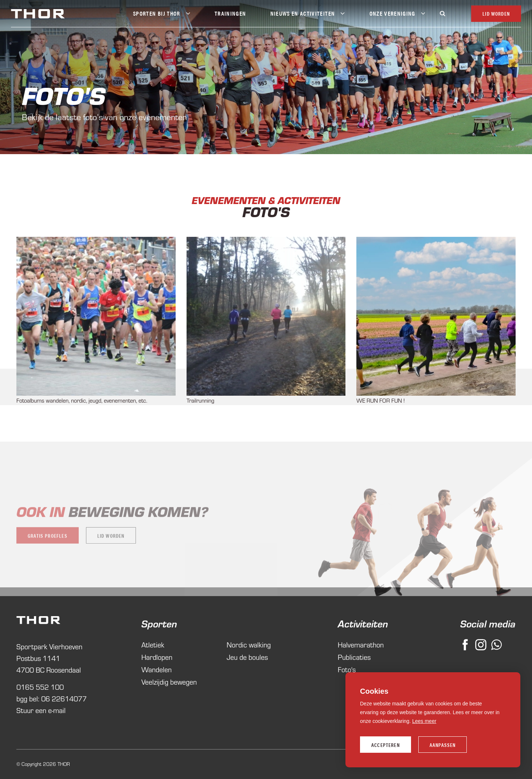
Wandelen (157, 669)
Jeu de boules (247, 657)
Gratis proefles (48, 543)
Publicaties (354, 657)
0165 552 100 (40, 687)
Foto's (347, 669)
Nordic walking (249, 644)
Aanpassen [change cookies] (443, 745)
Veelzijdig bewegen (169, 682)
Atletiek (153, 644)
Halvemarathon (361, 644)
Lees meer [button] (424, 721)
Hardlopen (157, 657)
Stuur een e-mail (41, 710)
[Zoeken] (442, 13)
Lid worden (111, 543)
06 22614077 (64, 698)
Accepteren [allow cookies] (386, 745)
